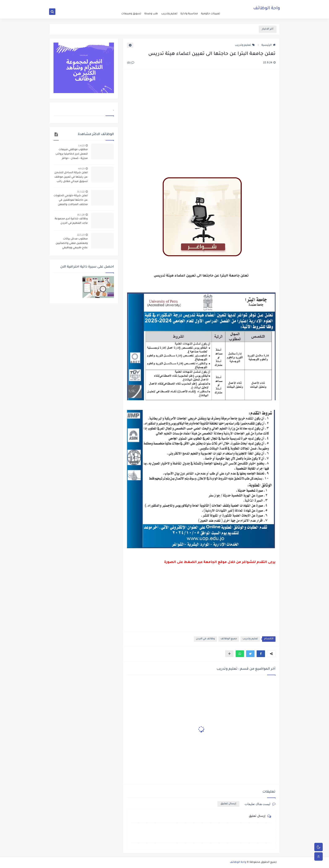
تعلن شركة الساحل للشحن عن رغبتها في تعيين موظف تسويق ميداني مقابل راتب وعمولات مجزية (71, 178)
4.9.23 (81, 169)
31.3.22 (81, 192)
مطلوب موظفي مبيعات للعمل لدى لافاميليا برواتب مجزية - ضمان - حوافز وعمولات (72, 155)
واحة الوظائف (267, 9)
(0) (131, 63)
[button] (261, 654)
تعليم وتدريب (169, 14)
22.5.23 (81, 235)
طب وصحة (151, 14)
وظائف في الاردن (205, 639)
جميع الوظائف (229, 639)
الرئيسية (268, 45)
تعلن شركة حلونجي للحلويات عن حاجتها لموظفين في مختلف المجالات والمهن (71, 200)
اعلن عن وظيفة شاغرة (211, 3)
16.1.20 (81, 215)
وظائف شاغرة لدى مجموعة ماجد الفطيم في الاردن (71, 221)
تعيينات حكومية (211, 14)
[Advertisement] (201, 118)
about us (192, 3)
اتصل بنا (181, 3)
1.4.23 (81, 146)
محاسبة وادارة (189, 14)
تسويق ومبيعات (131, 14)
